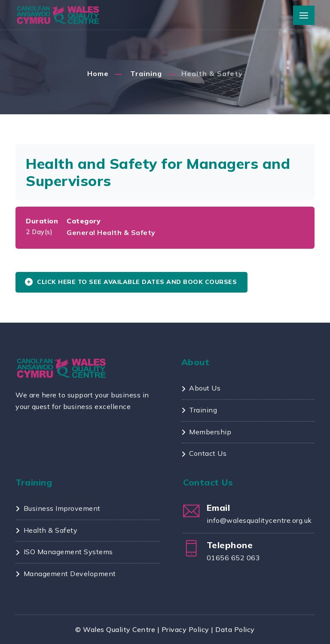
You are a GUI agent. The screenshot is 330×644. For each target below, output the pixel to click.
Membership (210, 432)
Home (98, 73)
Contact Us (208, 453)
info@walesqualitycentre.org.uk (259, 520)
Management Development (70, 574)
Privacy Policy (185, 629)
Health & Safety (212, 73)
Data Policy (235, 629)
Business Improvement (62, 508)
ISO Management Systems (68, 552)
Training (146, 73)
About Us (205, 388)
